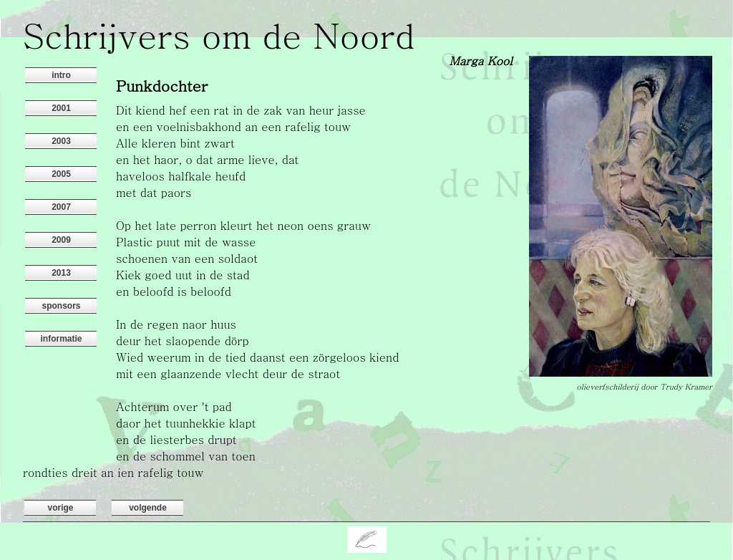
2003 (61, 141)
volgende (148, 508)
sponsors (61, 306)
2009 (61, 240)
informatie (61, 339)
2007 (61, 207)
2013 (61, 273)
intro (61, 75)
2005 (61, 174)
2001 (61, 108)
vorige (60, 508)
